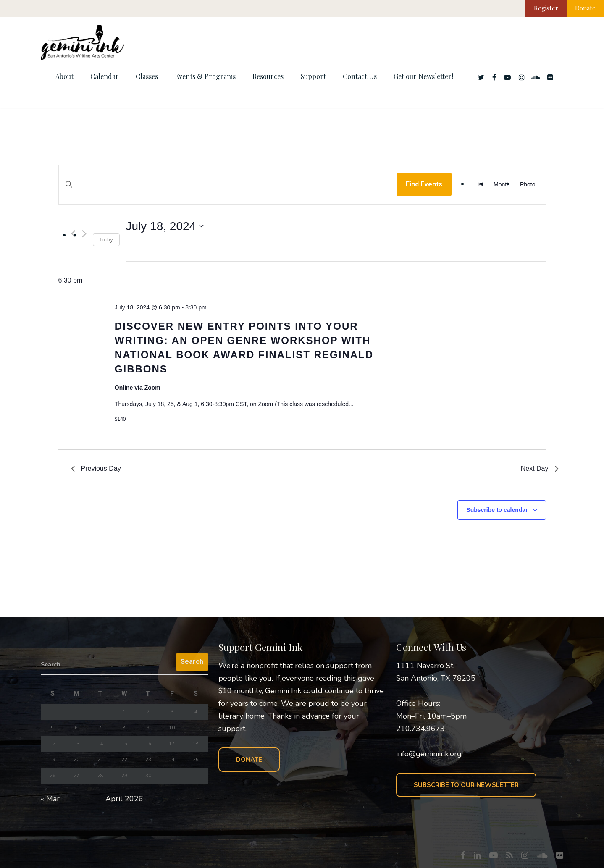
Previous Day (96, 468)
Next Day (540, 468)
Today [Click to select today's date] (106, 240)
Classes (147, 76)
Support (313, 76)
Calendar (105, 76)
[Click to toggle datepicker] (165, 226)
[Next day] (84, 234)
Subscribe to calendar (497, 510)
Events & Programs (205, 76)
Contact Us (360, 76)
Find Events (424, 184)
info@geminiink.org (429, 754)
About (64, 76)
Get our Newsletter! (423, 76)
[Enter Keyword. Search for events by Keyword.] (228, 193)
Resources (268, 76)
